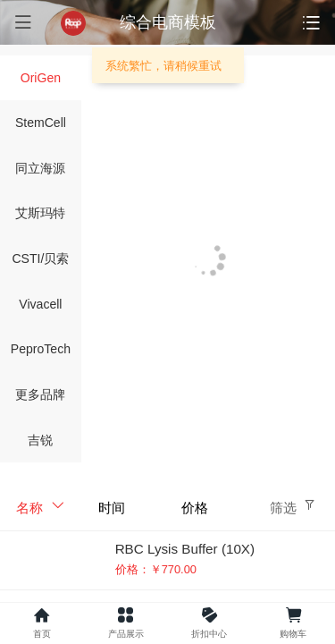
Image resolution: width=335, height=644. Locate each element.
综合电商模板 (168, 22)
